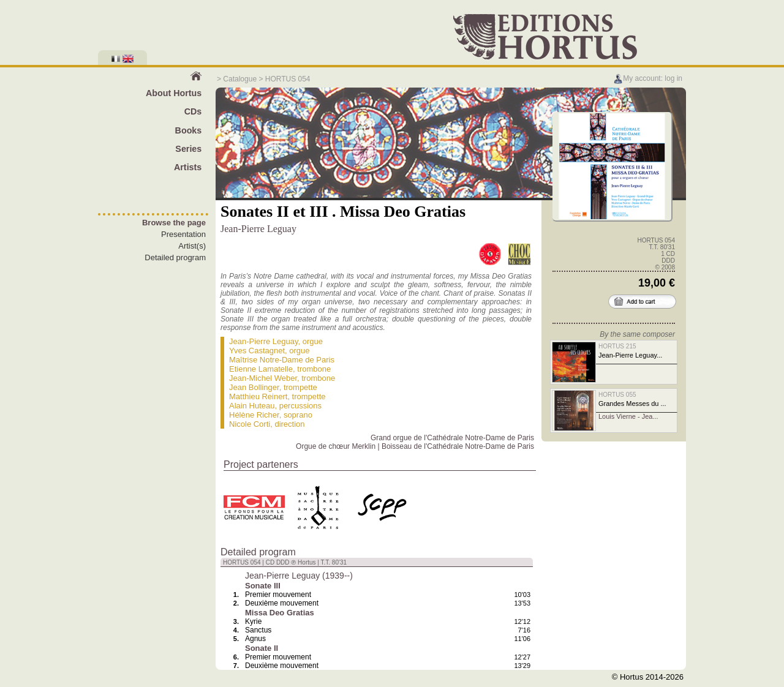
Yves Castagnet (257, 351)
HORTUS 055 (617, 395)
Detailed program (175, 257)
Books (189, 130)
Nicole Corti (250, 424)
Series (188, 149)
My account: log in (648, 78)
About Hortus (174, 93)
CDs (193, 111)
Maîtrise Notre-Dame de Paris (282, 360)
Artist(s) (192, 246)
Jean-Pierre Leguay (264, 341)
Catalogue (240, 79)
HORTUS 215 (617, 346)
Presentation (183, 234)
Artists (188, 167)
